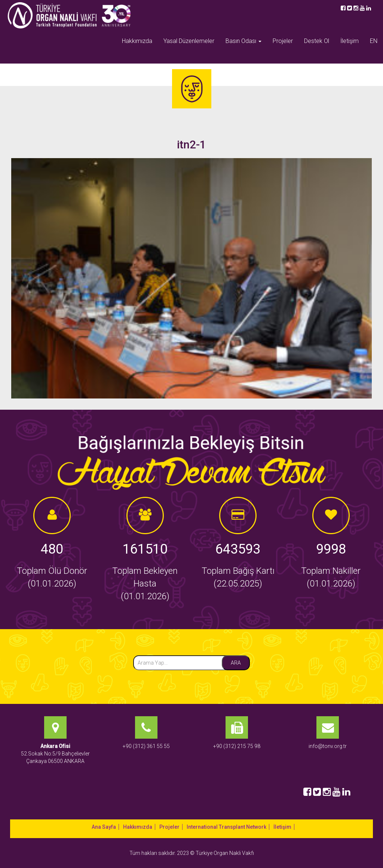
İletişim (350, 41)
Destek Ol (317, 41)
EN (374, 41)
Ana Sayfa (104, 827)
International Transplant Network (226, 827)
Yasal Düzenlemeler (189, 41)
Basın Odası (243, 41)
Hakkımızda (137, 41)
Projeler (283, 41)
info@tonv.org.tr (328, 746)
